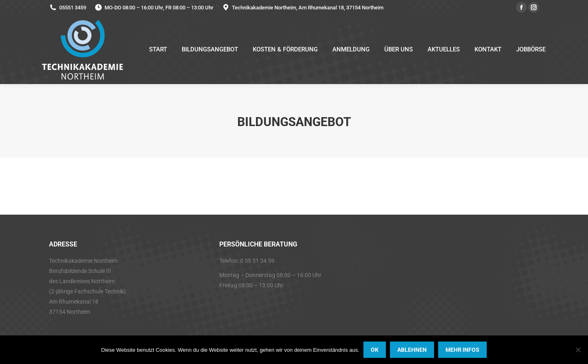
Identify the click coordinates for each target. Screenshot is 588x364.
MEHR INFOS (462, 350)
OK (375, 350)
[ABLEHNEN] (578, 350)
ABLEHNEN (412, 350)
